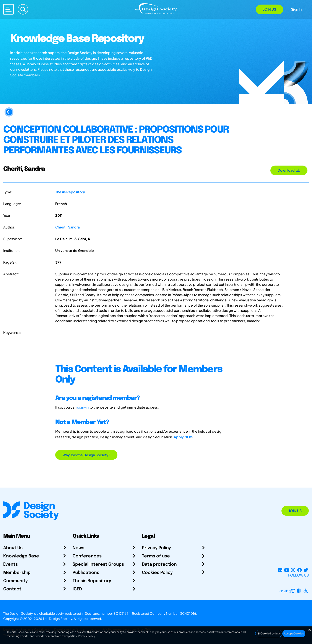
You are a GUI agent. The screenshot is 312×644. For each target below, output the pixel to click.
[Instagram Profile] (293, 570)
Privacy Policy (156, 548)
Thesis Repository (70, 192)
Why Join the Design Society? (86, 455)
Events (11, 564)
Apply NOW (184, 437)
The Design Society (57, 619)
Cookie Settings (269, 633)
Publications (86, 573)
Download (289, 170)
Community (15, 581)
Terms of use (156, 556)
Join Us (270, 9)
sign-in (83, 407)
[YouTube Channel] (287, 570)
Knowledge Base (21, 556)
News (78, 548)
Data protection (159, 564)
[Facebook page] (300, 570)
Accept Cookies (294, 633)
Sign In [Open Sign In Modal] (296, 9)
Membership (17, 573)
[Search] (23, 9)
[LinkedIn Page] (280, 570)
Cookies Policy (157, 573)
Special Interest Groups (98, 564)
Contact (12, 589)
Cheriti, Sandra (67, 227)
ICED (77, 589)
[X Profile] (306, 570)
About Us (13, 548)
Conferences (87, 556)
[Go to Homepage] (156, 9)
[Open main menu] (8, 9)
